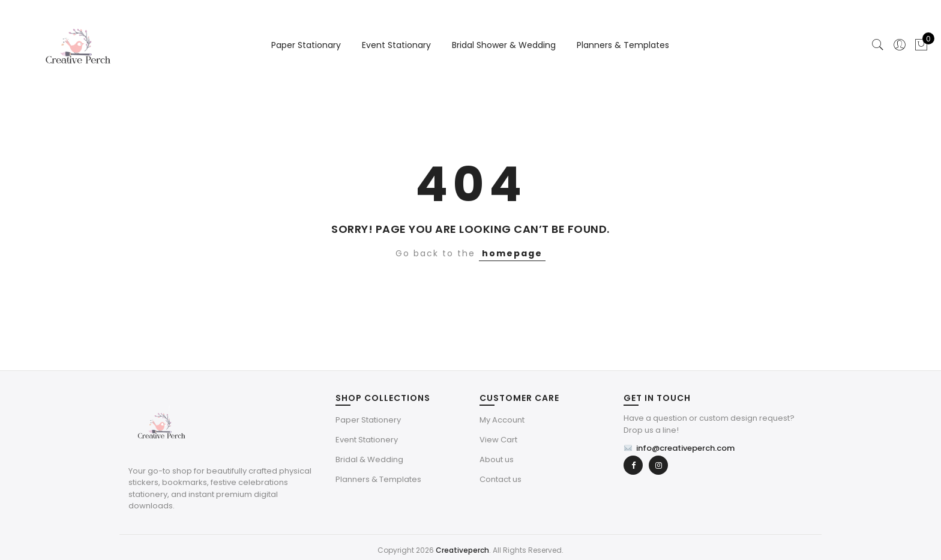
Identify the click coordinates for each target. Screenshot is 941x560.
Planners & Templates (623, 45)
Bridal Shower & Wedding (504, 45)
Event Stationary (396, 45)
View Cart (498, 440)
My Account (502, 420)
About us (497, 459)
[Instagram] (658, 465)
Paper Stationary (306, 45)
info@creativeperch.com (679, 449)
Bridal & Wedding (369, 459)
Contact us (501, 479)
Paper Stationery (368, 420)
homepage (512, 253)
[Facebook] (633, 465)
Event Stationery (367, 440)
